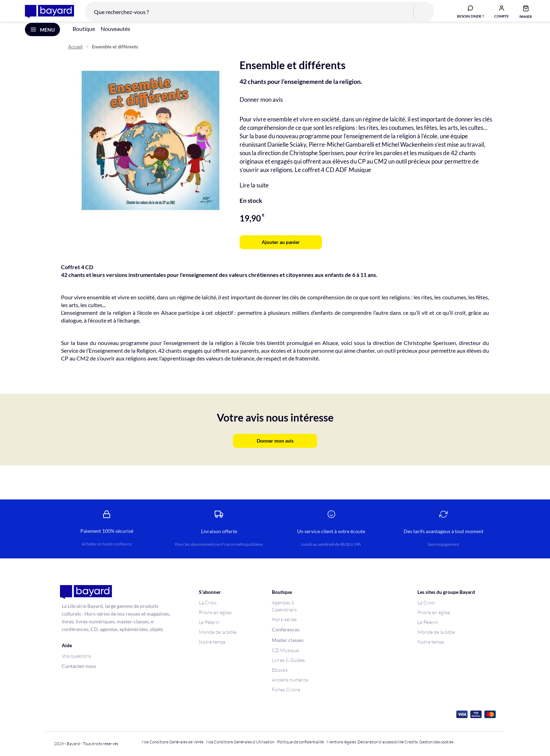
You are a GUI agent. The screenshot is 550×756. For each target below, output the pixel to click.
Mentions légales (341, 742)
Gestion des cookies (436, 742)
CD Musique (285, 650)
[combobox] (254, 15)
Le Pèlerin (209, 622)
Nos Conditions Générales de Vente (173, 742)
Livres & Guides (288, 660)
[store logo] (44, 15)
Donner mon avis (261, 109)
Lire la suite (254, 195)
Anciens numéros (290, 680)
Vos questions (76, 656)
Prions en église (215, 612)
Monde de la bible (218, 632)
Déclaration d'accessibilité (381, 742)
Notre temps (212, 642)
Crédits (411, 742)
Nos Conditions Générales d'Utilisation (241, 742)
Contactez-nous (79, 666)
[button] (496, 15)
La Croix (208, 602)
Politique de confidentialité (300, 742)
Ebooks (280, 670)
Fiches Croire (286, 689)
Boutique (84, 38)
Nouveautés (115, 38)
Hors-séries (284, 619)
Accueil (75, 56)
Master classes (288, 640)
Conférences (286, 629)
